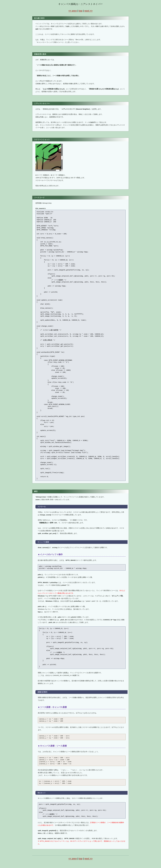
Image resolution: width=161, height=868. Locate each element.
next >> (88, 11)
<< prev (73, 11)
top (81, 11)
